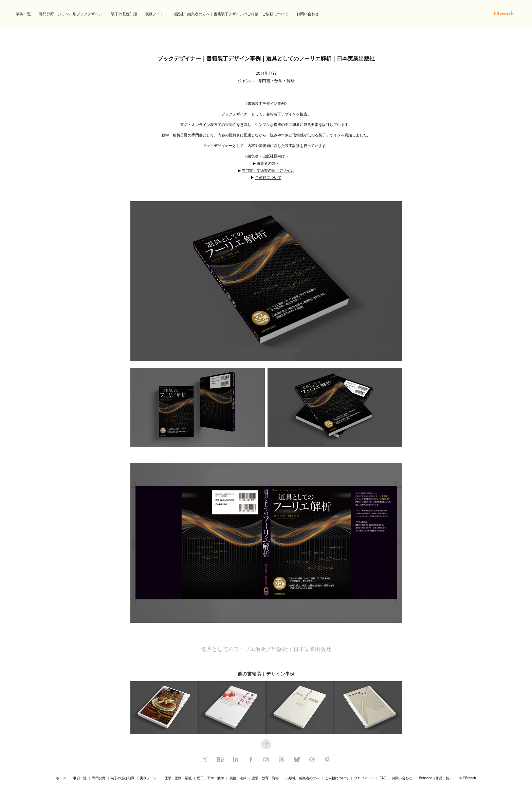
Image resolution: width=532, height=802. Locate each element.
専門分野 (99, 778)
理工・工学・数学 (210, 778)
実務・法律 (238, 778)
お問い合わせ (308, 14)
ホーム (61, 778)
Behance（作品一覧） (436, 778)
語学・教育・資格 (265, 778)
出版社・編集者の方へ (302, 778)
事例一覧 (23, 14)
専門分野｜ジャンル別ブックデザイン (71, 14)
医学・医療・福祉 (178, 778)
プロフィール (364, 778)
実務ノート (155, 14)
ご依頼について (268, 178)
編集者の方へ (268, 163)
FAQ (383, 778)
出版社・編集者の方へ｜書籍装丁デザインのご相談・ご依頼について (230, 14)
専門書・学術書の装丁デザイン (268, 170)
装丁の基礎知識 (124, 14)
